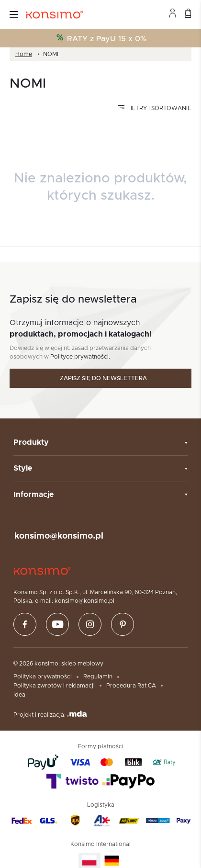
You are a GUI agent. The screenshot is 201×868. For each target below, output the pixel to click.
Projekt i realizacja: (50, 714)
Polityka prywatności (43, 676)
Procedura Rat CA (131, 686)
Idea (19, 695)
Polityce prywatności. (80, 357)
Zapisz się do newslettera (103, 378)
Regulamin (98, 676)
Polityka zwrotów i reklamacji (54, 686)
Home (24, 54)
